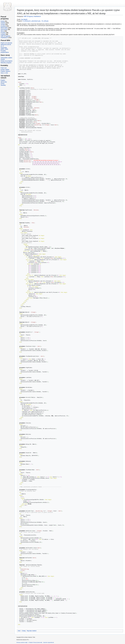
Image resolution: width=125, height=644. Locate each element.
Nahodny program (6, 63)
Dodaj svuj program (7, 61)
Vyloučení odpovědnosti (48, 642)
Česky (3, 83)
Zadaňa (3, 23)
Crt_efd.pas (45, 21)
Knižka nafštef (5, 70)
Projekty (3, 33)
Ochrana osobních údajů (22, 642)
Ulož (19, 631)
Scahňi (3, 59)
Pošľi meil (4, 68)
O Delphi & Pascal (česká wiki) (35, 642)
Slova (2, 31)
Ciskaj (24, 631)
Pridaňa (3, 34)
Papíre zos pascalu (6, 43)
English (3, 80)
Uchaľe (3, 24)
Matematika (4, 28)
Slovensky (4, 82)
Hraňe (3, 21)
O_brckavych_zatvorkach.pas (32, 21)
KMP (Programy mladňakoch (32, 16)
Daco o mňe (4, 73)
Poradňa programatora (5, 52)
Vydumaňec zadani (6, 58)
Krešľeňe (3, 26)
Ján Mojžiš (24, 19)
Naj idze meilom (32, 631)
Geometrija (4, 29)
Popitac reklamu (5, 71)
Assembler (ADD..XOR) (4, 48)
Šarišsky (3, 85)
